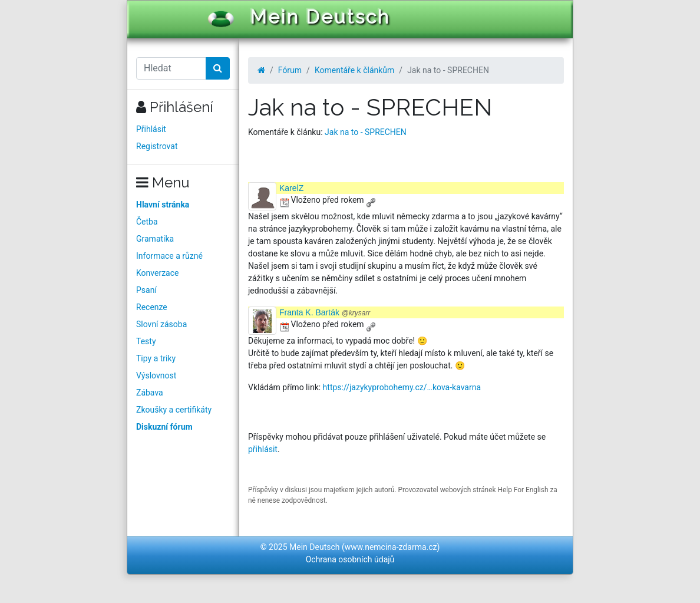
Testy (146, 341)
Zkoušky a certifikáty (174, 410)
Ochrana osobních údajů (350, 559)
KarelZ (291, 188)
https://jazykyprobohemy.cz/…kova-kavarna (402, 387)
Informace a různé (169, 256)
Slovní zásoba (161, 324)
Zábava (150, 393)
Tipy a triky (156, 358)
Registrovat (157, 146)
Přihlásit (151, 129)
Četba (147, 222)
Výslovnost (156, 375)
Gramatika (155, 239)
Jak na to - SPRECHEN (366, 132)
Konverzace (158, 273)
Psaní (146, 290)
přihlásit (263, 449)
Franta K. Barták (325, 312)
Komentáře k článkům (354, 70)
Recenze (152, 307)
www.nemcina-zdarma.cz (391, 547)
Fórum (290, 70)
